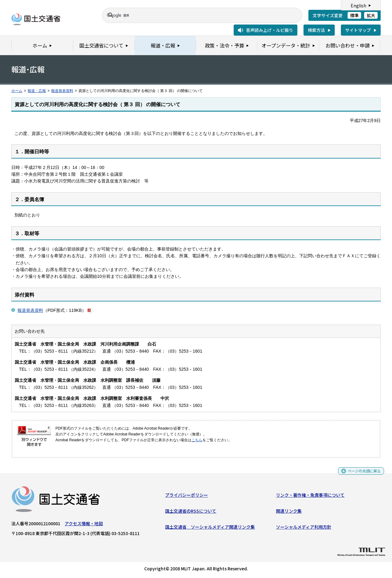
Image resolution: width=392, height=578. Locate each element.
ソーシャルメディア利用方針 (304, 528)
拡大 (371, 15)
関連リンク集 (289, 512)
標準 (354, 15)
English (358, 6)
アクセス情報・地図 (84, 525)
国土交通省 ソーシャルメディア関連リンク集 (210, 528)
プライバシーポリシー (187, 496)
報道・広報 (37, 91)
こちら (197, 440)
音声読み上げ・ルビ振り (269, 30)
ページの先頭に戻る (362, 474)
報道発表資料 (62, 91)
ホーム (17, 91)
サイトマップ (358, 30)
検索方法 (316, 30)
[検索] (195, 15)
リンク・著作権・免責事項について (310, 496)
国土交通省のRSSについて (191, 512)
